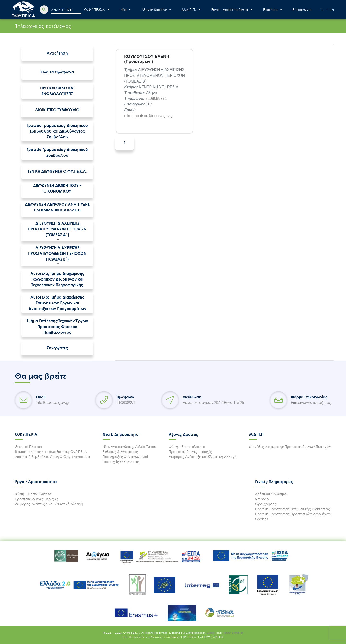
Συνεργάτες (57, 348)
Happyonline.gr (233, 633)
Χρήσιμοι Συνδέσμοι (271, 494)
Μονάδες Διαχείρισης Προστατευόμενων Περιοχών (290, 447)
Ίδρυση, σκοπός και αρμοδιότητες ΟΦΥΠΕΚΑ (51, 452)
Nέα (126, 10)
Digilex (211, 633)
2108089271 (156, 98)
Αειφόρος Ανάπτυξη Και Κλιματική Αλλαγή (49, 504)
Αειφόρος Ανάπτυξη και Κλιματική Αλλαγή (203, 457)
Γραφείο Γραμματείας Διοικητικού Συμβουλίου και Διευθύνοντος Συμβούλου (57, 131)
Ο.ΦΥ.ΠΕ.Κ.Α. (97, 10)
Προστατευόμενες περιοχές (190, 452)
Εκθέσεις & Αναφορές (120, 452)
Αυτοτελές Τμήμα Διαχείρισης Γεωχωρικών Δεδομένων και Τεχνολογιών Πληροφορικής (57, 279)
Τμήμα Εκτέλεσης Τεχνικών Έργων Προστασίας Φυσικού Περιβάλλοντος (57, 327)
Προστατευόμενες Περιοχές (37, 499)
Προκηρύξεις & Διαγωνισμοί (125, 457)
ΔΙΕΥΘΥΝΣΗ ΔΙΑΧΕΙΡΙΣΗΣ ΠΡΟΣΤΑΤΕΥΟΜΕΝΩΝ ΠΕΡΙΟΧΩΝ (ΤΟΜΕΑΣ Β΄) (57, 253)
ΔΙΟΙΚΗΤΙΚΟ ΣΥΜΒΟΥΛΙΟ (57, 110)
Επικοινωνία (302, 9)
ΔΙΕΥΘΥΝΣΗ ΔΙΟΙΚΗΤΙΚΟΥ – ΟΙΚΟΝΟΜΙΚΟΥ (57, 188)
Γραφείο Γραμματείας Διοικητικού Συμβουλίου (57, 152)
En (332, 10)
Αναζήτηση (57, 53)
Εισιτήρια (273, 10)
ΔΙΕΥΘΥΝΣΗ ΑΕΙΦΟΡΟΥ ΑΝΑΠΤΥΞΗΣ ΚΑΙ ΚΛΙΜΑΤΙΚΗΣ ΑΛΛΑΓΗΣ (57, 207)
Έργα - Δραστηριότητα (232, 10)
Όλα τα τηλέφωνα (57, 72)
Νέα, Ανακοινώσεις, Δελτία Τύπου (129, 447)
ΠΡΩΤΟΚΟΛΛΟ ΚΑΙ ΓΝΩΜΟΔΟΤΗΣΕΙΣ (57, 91)
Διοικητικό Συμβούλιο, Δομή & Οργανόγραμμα (52, 457)
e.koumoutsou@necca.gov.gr (149, 116)
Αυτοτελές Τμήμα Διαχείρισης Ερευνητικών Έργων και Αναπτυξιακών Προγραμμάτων (57, 303)
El (323, 10)
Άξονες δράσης (156, 10)
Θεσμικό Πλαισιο (28, 447)
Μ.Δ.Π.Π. (191, 10)
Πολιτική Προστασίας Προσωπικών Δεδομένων (293, 514)
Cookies (262, 519)
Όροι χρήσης (266, 504)
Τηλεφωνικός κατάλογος (28, 26)
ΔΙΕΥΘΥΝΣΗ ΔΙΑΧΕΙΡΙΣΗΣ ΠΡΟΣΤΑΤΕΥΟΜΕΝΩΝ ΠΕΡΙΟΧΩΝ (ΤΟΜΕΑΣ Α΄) (57, 229)
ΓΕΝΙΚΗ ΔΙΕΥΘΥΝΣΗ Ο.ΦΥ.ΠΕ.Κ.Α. (57, 171)
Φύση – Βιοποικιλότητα (187, 447)
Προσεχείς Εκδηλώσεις (121, 462)
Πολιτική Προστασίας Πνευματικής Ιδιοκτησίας (293, 509)
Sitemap (262, 499)
